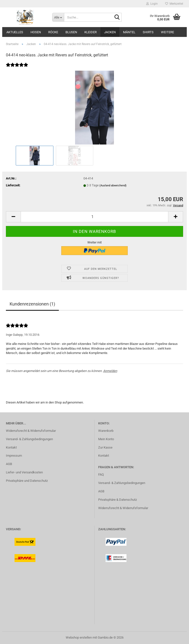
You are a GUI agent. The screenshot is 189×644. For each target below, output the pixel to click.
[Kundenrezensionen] (17, 68)
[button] (13, 217)
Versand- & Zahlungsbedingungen (29, 439)
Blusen (71, 32)
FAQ (101, 475)
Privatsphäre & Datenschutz (118, 500)
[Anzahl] (94, 217)
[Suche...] (58, 17)
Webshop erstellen (79, 637)
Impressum (14, 456)
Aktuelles (15, 32)
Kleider (91, 32)
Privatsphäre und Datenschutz (27, 481)
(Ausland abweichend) (113, 185)
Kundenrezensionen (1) (32, 304)
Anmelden (110, 371)
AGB (9, 464)
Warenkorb (106, 431)
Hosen (36, 32)
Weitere (167, 32)
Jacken (110, 32)
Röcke (53, 32)
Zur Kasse (105, 447)
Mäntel (129, 32)
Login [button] (152, 4)
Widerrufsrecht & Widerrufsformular (31, 431)
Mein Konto (106, 439)
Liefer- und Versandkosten (24, 472)
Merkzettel (174, 4)
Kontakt (11, 447)
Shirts (148, 32)
